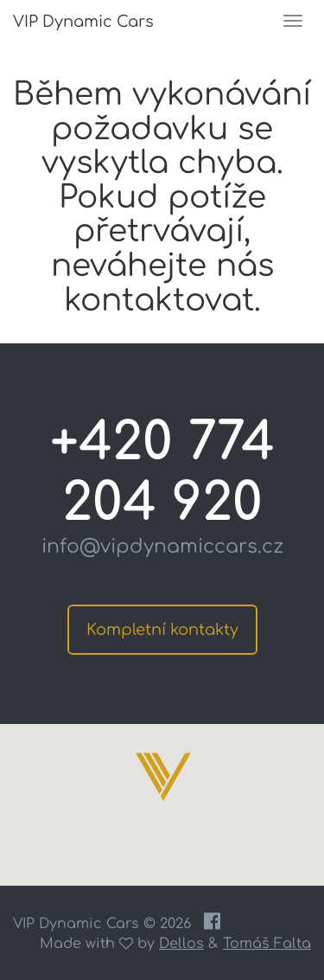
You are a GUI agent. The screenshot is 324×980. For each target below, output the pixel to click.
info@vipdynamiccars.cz (162, 547)
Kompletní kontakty (162, 630)
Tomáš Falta (267, 944)
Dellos (181, 944)
